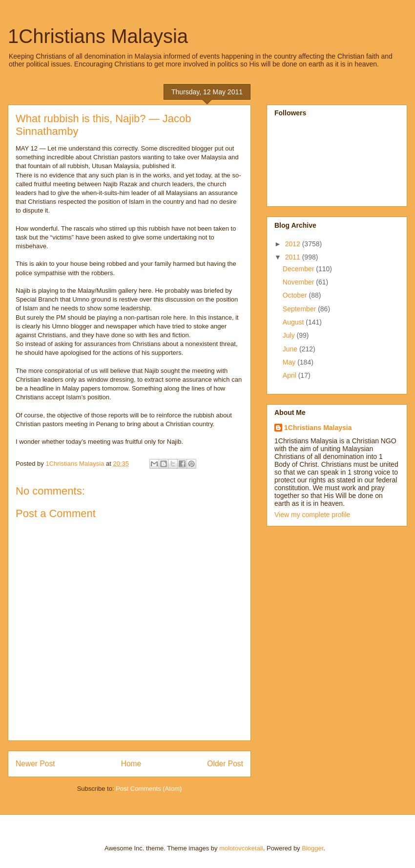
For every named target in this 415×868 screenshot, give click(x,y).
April (290, 375)
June (291, 349)
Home (131, 764)
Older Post (225, 764)
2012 (294, 244)
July (290, 335)
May (290, 362)
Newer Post (35, 764)
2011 (294, 257)
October (296, 295)
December (299, 269)
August (294, 322)
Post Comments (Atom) (149, 789)
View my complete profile (312, 515)
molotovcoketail (241, 848)
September (300, 309)
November (299, 282)
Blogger (312, 848)
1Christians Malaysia (98, 36)
